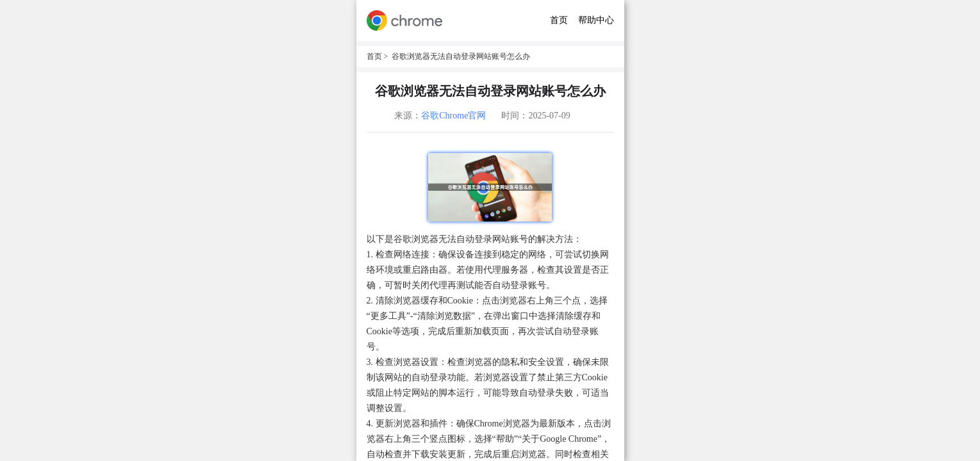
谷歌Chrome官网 (453, 116)
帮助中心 (596, 20)
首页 (559, 20)
